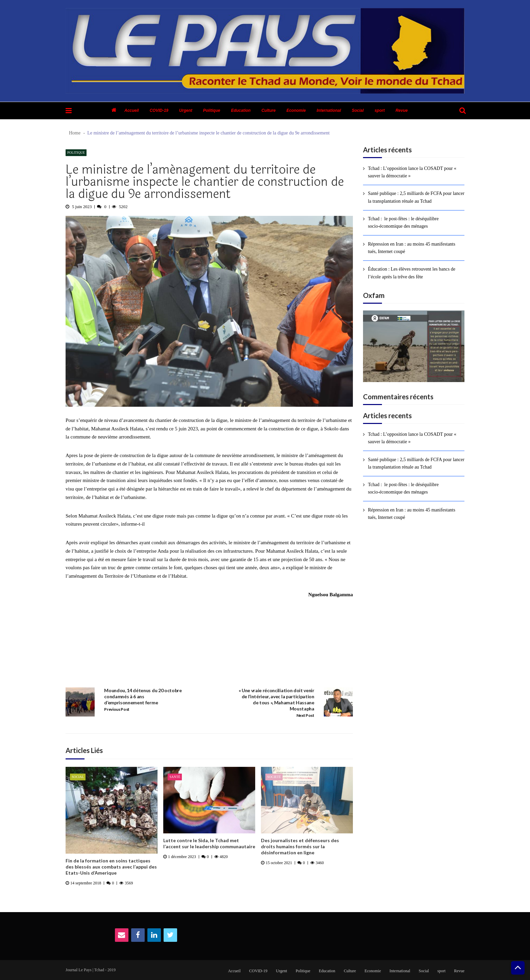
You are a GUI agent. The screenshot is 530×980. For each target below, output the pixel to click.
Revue (402, 110)
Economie (296, 110)
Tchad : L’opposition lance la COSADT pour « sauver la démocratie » (412, 172)
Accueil (132, 110)
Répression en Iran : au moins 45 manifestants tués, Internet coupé (412, 248)
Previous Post (117, 709)
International (329, 110)
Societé (274, 777)
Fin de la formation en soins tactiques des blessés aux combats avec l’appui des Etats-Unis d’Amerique (111, 867)
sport (380, 110)
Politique (212, 110)
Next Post (305, 715)
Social (358, 110)
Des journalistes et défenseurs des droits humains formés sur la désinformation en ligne (300, 846)
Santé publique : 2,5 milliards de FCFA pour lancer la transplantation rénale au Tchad (416, 197)
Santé (175, 777)
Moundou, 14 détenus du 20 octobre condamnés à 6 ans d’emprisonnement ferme (143, 696)
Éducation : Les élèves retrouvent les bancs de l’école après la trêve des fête (412, 273)
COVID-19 (159, 110)
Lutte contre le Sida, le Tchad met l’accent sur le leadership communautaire (209, 843)
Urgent (186, 110)
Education (241, 110)
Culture (268, 110)
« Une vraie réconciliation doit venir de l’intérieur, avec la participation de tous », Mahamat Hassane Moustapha (276, 699)
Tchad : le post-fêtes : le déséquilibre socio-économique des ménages (403, 222)
